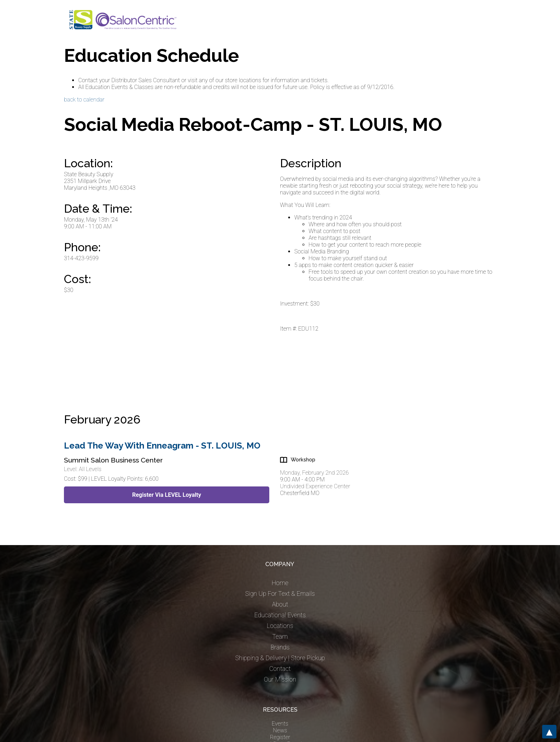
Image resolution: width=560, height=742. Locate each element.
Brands (280, 647)
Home (280, 583)
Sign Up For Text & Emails (280, 594)
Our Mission (280, 679)
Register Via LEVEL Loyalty (167, 495)
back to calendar (84, 100)
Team (280, 637)
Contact (280, 669)
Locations (280, 626)
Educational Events (280, 615)
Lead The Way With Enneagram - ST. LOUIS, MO (162, 446)
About (280, 604)
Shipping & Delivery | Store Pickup (280, 658)
